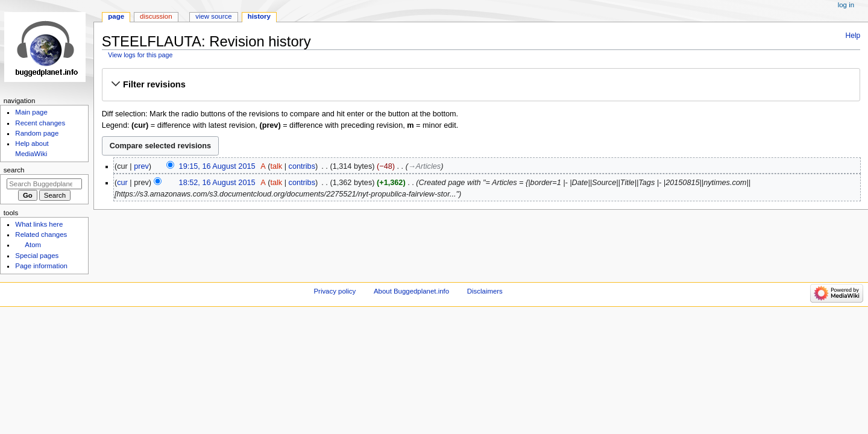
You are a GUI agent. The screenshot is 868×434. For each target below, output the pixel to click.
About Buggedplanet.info (411, 291)
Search (14, 170)
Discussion (156, 16)
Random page (37, 133)
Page (116, 16)
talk (276, 166)
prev (141, 166)
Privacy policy (335, 291)
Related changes (41, 234)
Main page (31, 112)
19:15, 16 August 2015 (217, 166)
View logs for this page (140, 55)
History (259, 16)
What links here (39, 224)
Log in (846, 5)
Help (853, 36)
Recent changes (40, 123)
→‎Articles (424, 166)
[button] (481, 84)
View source (213, 16)
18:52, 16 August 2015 (217, 183)
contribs (302, 166)
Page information (41, 266)
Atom (33, 245)
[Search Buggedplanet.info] (44, 184)
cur (122, 183)
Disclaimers (485, 291)
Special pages (37, 256)
